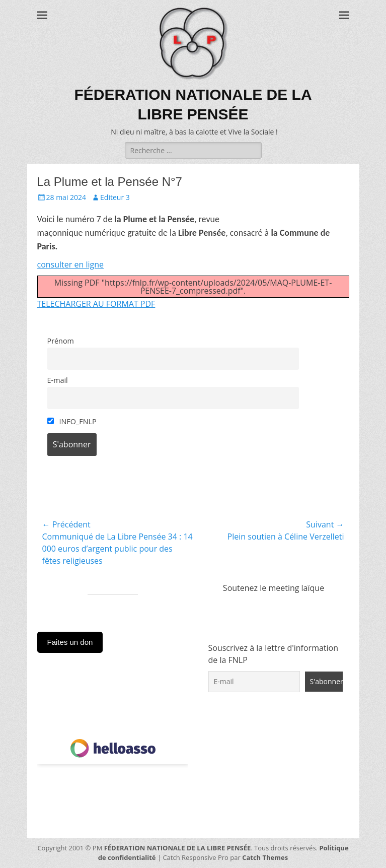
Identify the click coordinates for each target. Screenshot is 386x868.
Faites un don (70, 642)
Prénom (61, 341)
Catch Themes (265, 857)
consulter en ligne (70, 264)
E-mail (58, 380)
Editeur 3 (115, 197)
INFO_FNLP (72, 421)
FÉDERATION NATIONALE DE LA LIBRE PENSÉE (178, 848)
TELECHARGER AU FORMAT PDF (96, 304)
